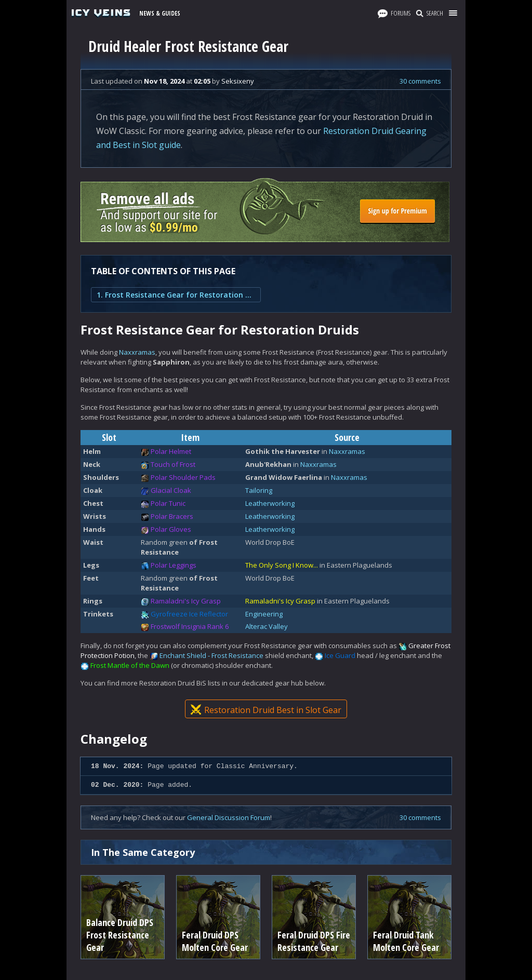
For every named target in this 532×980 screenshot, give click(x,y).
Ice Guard (340, 655)
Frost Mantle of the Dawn (130, 665)
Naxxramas (137, 352)
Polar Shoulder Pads (183, 477)
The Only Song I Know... (282, 565)
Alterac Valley (267, 626)
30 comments (420, 81)
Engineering (264, 614)
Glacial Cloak (171, 490)
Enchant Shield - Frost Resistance (211, 655)
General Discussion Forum (229, 817)
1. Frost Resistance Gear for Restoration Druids (176, 295)
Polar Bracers (172, 516)
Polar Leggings (174, 565)
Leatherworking (270, 503)
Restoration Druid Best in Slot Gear (266, 710)
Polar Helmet (171, 451)
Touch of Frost (173, 464)
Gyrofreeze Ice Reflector (189, 614)
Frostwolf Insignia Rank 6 (190, 626)
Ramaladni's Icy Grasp (186, 601)
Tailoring (259, 490)
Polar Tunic (168, 503)
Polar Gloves (171, 529)
